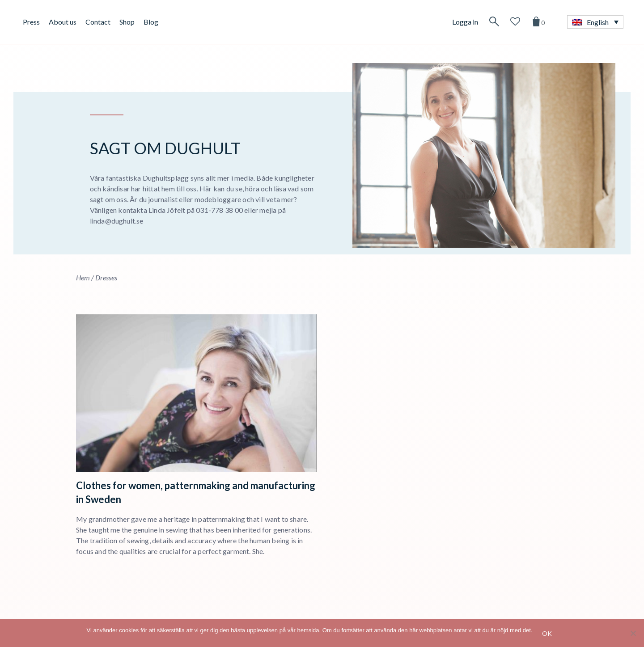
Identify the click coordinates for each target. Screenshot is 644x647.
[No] (633, 633)
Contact (98, 22)
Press (31, 22)
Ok (547, 633)
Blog (151, 22)
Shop (127, 22)
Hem (83, 277)
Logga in (465, 22)
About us (63, 22)
